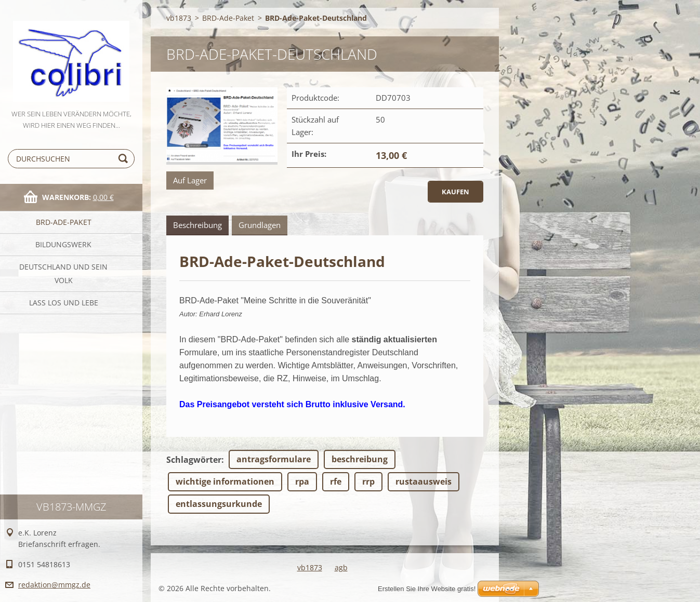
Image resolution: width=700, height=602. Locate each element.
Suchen (125, 159)
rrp (368, 481)
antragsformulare (274, 459)
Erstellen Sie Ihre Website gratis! (427, 589)
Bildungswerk (63, 244)
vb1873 (179, 18)
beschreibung (360, 459)
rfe (336, 481)
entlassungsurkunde (219, 504)
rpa (302, 481)
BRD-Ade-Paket (64, 222)
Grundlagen (260, 225)
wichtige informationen (225, 481)
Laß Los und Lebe (64, 303)
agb (341, 567)
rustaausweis (424, 481)
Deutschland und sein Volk (63, 273)
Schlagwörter (194, 460)
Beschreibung (197, 225)
